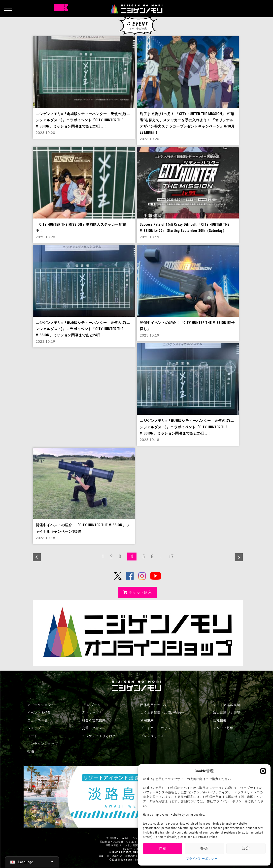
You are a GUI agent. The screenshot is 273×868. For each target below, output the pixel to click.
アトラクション (39, 705)
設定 (246, 848)
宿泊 (31, 751)
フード (32, 736)
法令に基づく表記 (227, 713)
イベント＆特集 (39, 713)
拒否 (204, 848)
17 (171, 557)
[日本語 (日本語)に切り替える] (32, 862)
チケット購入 (138, 592)
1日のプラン (91, 705)
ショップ (34, 728)
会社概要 (220, 720)
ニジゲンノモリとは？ (99, 736)
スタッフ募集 (223, 728)
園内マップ (90, 713)
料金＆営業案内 (94, 720)
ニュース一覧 (37, 720)
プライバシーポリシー (202, 859)
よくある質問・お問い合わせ (162, 713)
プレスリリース (152, 736)
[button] (263, 771)
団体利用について (154, 705)
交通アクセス (92, 728)
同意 (163, 848)
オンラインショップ (43, 744)
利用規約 (147, 720)
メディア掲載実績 (227, 705)
